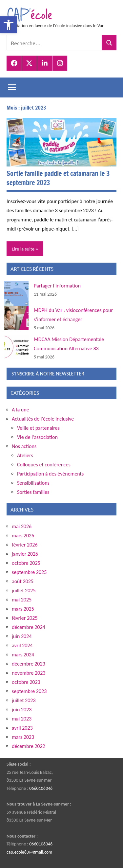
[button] (9, 25)
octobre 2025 (26, 563)
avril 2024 (22, 645)
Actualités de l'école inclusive (43, 419)
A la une (20, 410)
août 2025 (23, 581)
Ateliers (25, 455)
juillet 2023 (24, 700)
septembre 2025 (29, 572)
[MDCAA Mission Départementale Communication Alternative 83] (16, 347)
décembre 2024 (29, 627)
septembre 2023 (29, 691)
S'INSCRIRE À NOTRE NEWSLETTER (48, 374)
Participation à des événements (50, 474)
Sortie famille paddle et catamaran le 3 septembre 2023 (58, 178)
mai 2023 (22, 719)
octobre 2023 (26, 682)
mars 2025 (23, 609)
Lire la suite (23, 249)
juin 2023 (22, 710)
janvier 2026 (25, 554)
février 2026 (25, 545)
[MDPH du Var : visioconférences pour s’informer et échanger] (16, 318)
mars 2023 (23, 737)
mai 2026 (22, 526)
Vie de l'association (37, 437)
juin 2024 (22, 636)
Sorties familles (33, 492)
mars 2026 (23, 536)
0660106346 (41, 788)
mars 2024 (23, 655)
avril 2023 (22, 728)
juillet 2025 (24, 590)
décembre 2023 (29, 664)
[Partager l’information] (16, 294)
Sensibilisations (33, 483)
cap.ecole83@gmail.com (29, 852)
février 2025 (25, 618)
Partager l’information (57, 286)
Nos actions (24, 446)
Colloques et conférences (44, 465)
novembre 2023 (29, 673)
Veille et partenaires (38, 428)
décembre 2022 (29, 746)
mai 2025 (22, 600)
